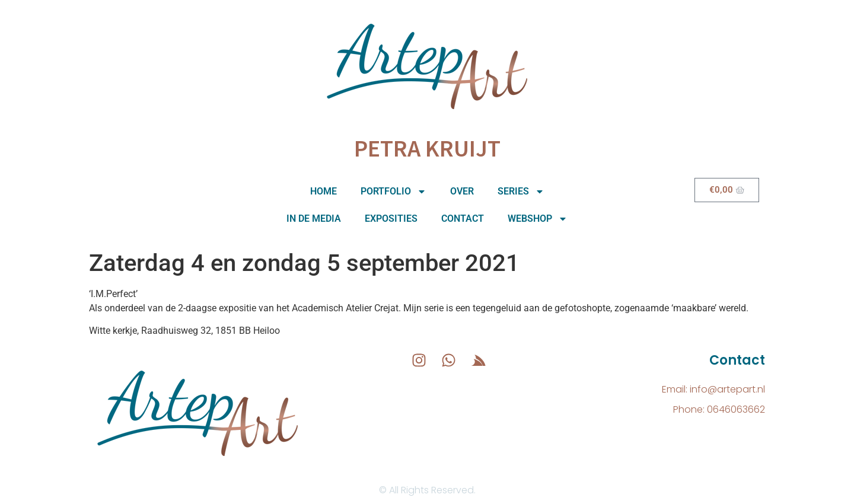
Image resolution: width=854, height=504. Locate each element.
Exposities (391, 218)
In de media (314, 218)
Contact (463, 218)
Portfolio (393, 192)
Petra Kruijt (427, 148)
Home (324, 191)
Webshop (538, 219)
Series (521, 192)
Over (462, 191)
